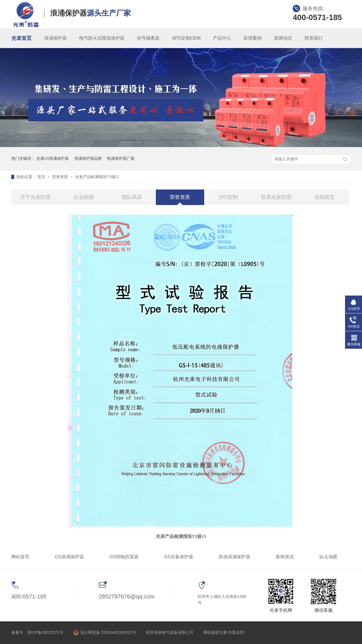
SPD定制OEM (186, 38)
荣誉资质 (61, 177)
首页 (42, 177)
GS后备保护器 (179, 557)
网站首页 (20, 557)
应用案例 (253, 38)
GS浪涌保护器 (69, 557)
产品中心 (222, 38)
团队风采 (132, 197)
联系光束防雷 (276, 197)
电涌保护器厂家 (121, 159)
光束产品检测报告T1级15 (97, 177)
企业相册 (84, 197)
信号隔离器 (148, 38)
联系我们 (314, 38)
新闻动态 (283, 38)
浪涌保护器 (55, 38)
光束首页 (21, 38)
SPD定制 (228, 197)
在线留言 (325, 197)
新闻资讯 (285, 557)
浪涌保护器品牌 (88, 159)
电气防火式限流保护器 (102, 38)
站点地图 (328, 557)
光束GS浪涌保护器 (53, 159)
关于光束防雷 (35, 197)
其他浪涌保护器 (234, 557)
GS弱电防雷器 (124, 557)
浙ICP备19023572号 (45, 632)
